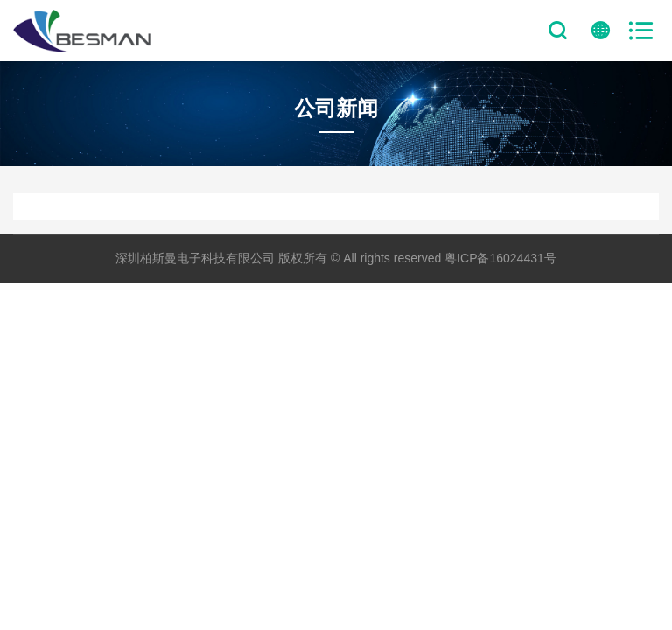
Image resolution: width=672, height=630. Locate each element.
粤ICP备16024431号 (500, 258)
